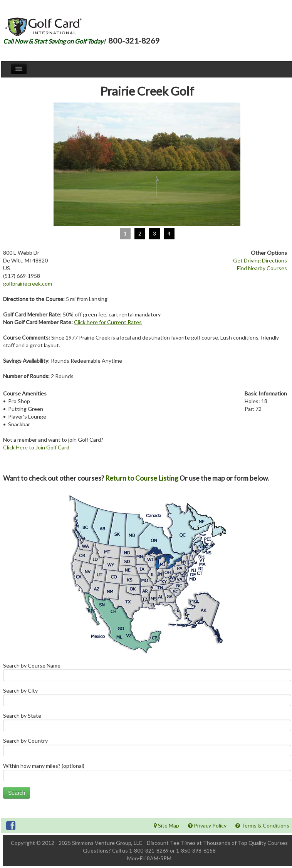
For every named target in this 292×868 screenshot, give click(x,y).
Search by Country (147, 749)
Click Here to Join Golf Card (36, 447)
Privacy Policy (207, 825)
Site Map (166, 825)
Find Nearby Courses (262, 268)
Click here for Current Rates (108, 322)
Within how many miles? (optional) (147, 774)
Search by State (147, 724)
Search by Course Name (147, 674)
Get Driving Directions (260, 260)
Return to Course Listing (142, 478)
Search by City (147, 699)
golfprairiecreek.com (28, 283)
